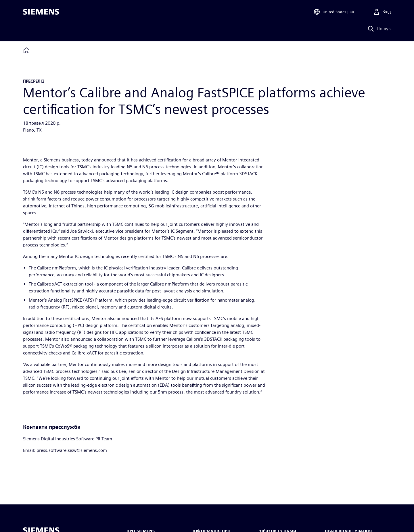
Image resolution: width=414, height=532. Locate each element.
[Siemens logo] (41, 13)
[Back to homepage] (26, 50)
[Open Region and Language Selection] (334, 13)
